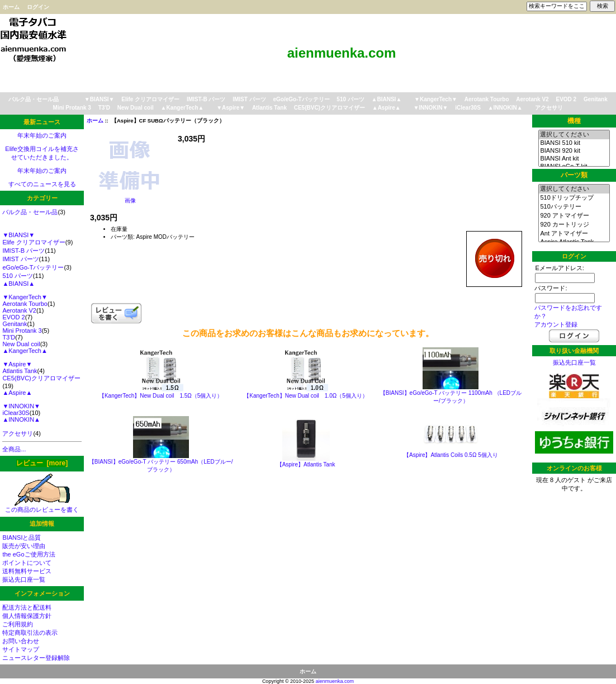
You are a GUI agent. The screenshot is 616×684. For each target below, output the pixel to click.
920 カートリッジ (574, 225)
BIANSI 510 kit (574, 143)
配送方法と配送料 (27, 607)
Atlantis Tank (269, 108)
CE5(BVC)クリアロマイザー (330, 108)
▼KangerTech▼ (436, 99)
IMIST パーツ (249, 99)
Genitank (596, 99)
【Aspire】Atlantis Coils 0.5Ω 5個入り (451, 455)
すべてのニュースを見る (42, 184)
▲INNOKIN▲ (505, 108)
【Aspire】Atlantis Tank (306, 464)
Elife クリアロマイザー (150, 99)
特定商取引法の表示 (30, 633)
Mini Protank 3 (72, 108)
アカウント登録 (556, 324)
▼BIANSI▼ (99, 99)
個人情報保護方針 (27, 616)
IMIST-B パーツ (206, 99)
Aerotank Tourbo (487, 99)
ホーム (11, 7)
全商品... (14, 449)
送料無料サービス (27, 571)
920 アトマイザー (574, 216)
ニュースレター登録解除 (36, 658)
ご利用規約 (18, 624)
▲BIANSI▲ (387, 99)
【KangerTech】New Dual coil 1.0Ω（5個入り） (305, 396)
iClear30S (468, 108)
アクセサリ (549, 108)
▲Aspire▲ (387, 108)
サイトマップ (21, 649)
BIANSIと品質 (22, 537)
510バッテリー (574, 207)
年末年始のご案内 (42, 135)
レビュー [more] (42, 463)
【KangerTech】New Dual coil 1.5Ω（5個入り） (161, 396)
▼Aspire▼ (231, 108)
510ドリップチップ (574, 198)
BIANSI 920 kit (574, 151)
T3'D (104, 108)
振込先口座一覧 (24, 579)
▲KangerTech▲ (183, 108)
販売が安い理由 (24, 546)
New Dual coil (136, 108)
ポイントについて (27, 563)
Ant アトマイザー (574, 234)
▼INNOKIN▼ (430, 108)
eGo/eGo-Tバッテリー (301, 99)
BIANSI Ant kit (574, 159)
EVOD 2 (566, 99)
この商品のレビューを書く (42, 506)
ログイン (38, 7)
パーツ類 (574, 175)
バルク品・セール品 (34, 99)
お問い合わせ (21, 641)
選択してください (574, 135)
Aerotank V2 (532, 99)
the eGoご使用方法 (29, 554)
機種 (574, 121)
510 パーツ (350, 99)
